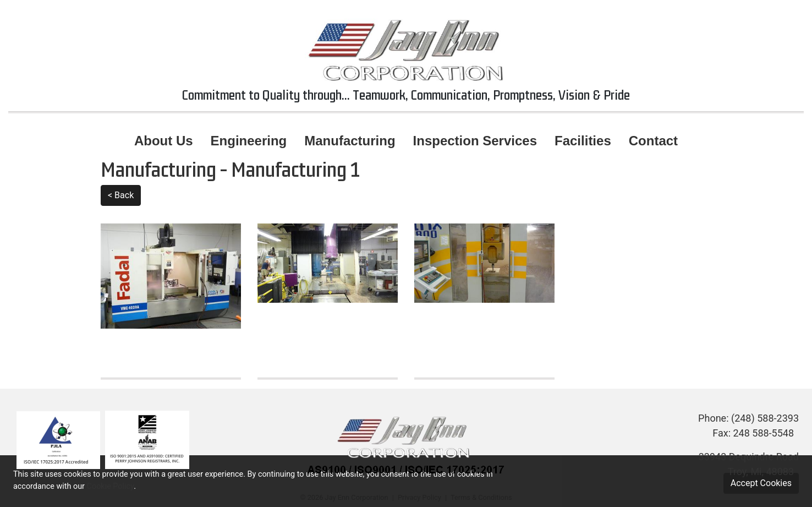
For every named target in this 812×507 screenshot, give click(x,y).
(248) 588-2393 (765, 418)
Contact (653, 141)
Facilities (583, 141)
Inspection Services (475, 141)
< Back (121, 195)
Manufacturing (350, 141)
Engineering (249, 141)
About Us (164, 141)
